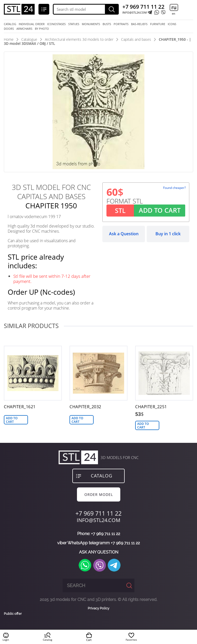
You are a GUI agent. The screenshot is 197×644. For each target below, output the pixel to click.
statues (74, 24)
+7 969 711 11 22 (143, 7)
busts (107, 24)
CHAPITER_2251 (151, 407)
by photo (42, 29)
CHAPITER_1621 (20, 407)
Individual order (32, 24)
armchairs (24, 29)
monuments (91, 24)
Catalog (10, 24)
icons (172, 24)
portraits (121, 24)
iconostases (56, 24)
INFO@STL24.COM (135, 13)
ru (174, 7)
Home (9, 39)
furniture (158, 24)
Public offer (13, 614)
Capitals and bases (136, 39)
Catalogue (29, 39)
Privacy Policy (98, 608)
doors (9, 29)
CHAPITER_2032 (85, 407)
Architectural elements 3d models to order (79, 39)
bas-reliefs (139, 24)
